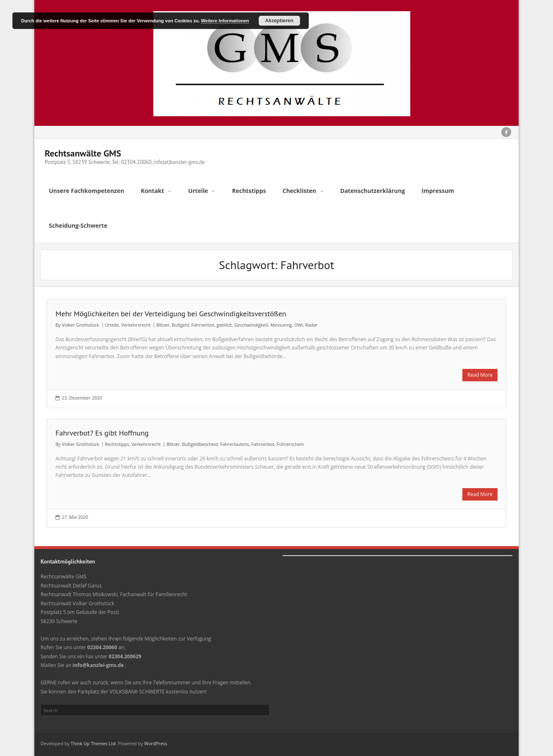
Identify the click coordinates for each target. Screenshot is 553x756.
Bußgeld (180, 325)
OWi (299, 325)
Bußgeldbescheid (200, 444)
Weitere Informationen (225, 21)
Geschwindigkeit (251, 325)
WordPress (156, 743)
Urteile (112, 325)
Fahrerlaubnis (235, 444)
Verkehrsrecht (136, 325)
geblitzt (224, 325)
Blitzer (163, 325)
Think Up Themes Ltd (93, 743)
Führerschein (290, 444)
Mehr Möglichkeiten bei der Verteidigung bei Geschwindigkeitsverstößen (171, 314)
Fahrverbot (203, 325)
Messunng (281, 325)
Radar (311, 325)
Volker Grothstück (80, 325)
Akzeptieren (279, 21)
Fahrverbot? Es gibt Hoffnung (102, 433)
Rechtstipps (117, 444)
